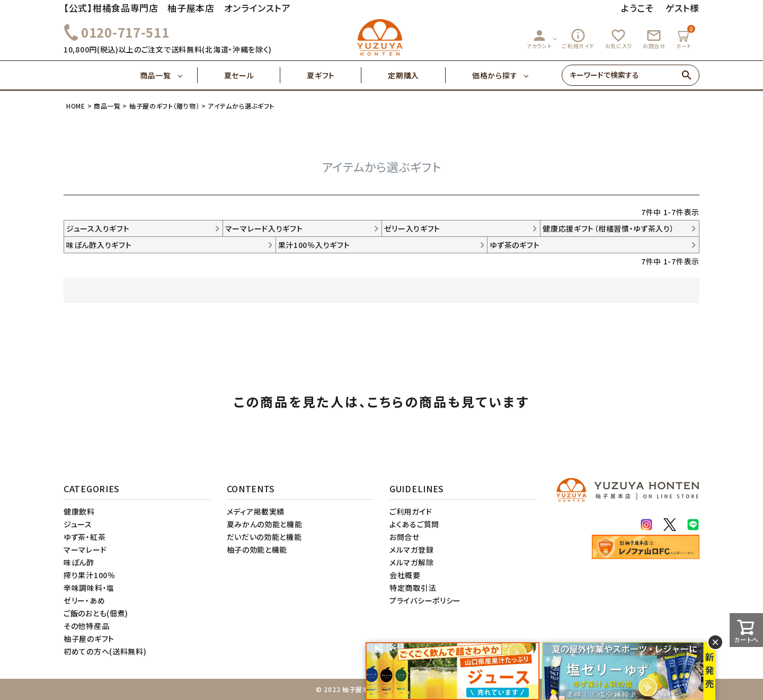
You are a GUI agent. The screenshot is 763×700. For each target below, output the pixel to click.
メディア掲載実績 (256, 511)
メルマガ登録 (411, 550)
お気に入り (619, 39)
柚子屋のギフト (89, 639)
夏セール (252, 75)
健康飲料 (79, 511)
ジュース (78, 524)
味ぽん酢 (79, 562)
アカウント (539, 39)
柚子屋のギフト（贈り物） (164, 106)
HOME (76, 106)
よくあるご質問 (414, 524)
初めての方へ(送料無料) (105, 651)
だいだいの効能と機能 (264, 537)
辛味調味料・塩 (89, 588)
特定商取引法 (413, 588)
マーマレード (85, 550)
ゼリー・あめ (84, 600)
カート (685, 37)
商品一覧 (169, 75)
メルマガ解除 (411, 562)
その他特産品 (86, 626)
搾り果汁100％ (90, 575)
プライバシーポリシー (425, 600)
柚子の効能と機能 (257, 550)
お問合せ (654, 39)
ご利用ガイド (578, 39)
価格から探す (495, 75)
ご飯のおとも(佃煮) (96, 613)
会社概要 (405, 575)
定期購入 (417, 75)
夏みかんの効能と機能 (265, 524)
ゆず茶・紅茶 (85, 537)
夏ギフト (334, 75)
